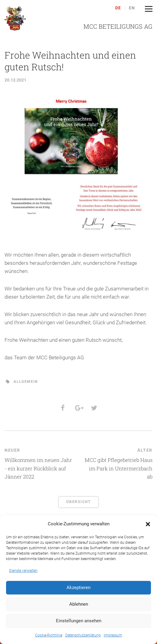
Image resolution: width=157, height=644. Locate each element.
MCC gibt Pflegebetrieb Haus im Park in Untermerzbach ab (119, 468)
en (132, 8)
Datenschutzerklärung (83, 635)
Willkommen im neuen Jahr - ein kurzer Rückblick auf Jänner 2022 (38, 468)
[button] (148, 524)
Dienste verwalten (23, 571)
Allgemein (26, 382)
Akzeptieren (78, 588)
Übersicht (78, 502)
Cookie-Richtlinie (49, 635)
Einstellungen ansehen (79, 621)
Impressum (113, 635)
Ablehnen (79, 604)
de (118, 8)
